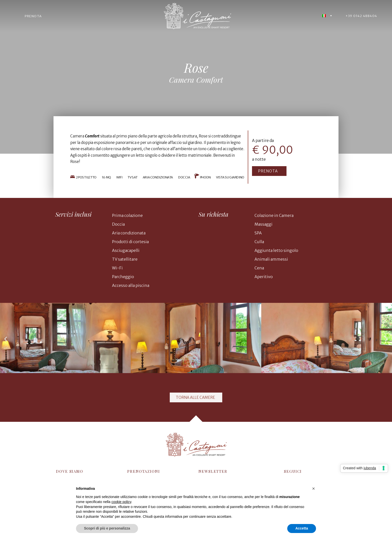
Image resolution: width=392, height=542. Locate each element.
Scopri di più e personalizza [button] (107, 528)
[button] (269, 171)
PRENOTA (33, 16)
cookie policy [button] (121, 502)
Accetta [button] (302, 528)
